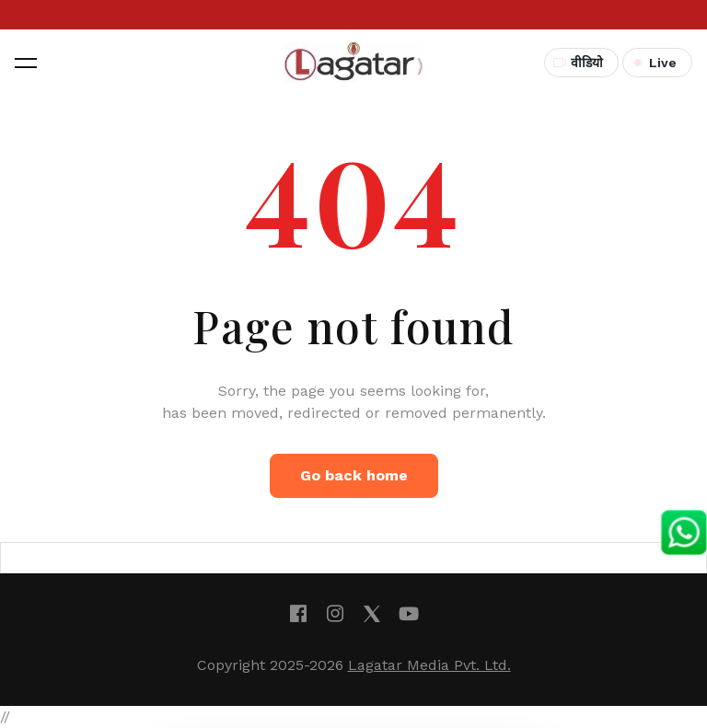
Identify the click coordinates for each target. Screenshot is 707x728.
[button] (26, 63)
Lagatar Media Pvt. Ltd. (429, 665)
